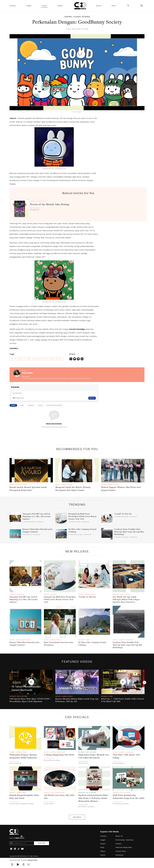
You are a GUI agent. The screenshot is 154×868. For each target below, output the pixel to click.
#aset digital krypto (41, 359)
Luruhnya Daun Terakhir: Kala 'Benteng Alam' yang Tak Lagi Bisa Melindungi (129, 532)
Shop (114, 6)
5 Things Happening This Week (59, 755)
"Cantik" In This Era (123, 514)
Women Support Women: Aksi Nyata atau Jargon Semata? (121, 489)
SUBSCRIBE (42, 843)
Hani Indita (27, 373)
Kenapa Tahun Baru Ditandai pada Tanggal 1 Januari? (37, 531)
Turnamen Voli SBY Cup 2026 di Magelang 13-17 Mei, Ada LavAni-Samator (37, 517)
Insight (29, 6)
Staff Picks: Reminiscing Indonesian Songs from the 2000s (129, 797)
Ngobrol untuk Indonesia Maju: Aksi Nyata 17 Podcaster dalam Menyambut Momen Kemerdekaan (93, 800)
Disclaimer (120, 855)
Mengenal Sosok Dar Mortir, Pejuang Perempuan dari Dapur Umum (73, 489)
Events (99, 6)
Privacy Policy (121, 851)
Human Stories (82, 17)
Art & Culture (125, 594)
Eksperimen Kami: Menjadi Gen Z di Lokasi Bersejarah (94, 756)
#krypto (52, 359)
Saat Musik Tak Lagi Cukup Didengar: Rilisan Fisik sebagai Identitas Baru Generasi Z (126, 600)
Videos (60, 6)
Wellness (21, 594)
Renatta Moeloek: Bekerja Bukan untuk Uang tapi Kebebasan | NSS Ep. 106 (77, 700)
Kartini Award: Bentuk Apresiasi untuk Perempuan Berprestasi (28, 489)
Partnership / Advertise (124, 840)
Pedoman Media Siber (124, 847)
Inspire (44, 6)
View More (77, 817)
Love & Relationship (58, 793)
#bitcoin (29, 359)
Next (145, 682)
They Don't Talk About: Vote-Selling (127, 756)
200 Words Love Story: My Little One (59, 797)
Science (53, 594)
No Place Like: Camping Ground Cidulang (82, 531)
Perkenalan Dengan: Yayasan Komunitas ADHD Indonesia (23, 756)
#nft (12, 359)
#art (60, 359)
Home (88, 640)
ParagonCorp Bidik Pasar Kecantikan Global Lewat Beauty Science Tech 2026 (82, 517)
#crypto (20, 359)
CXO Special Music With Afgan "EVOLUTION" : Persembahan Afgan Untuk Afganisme (30, 700)
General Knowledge (23, 640)
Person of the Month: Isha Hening (50, 205)
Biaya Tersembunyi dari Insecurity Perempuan (59, 644)
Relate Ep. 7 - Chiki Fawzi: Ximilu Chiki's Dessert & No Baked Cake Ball (123, 700)
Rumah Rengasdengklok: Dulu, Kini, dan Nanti (24, 797)
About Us (119, 836)
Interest (13, 6)
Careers (118, 844)
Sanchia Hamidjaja (77, 329)
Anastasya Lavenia (33, 860)
